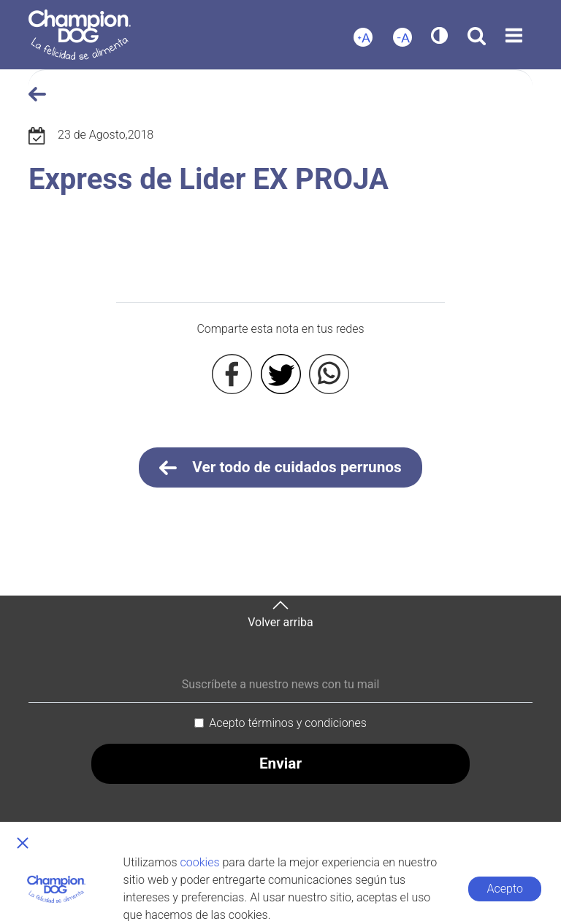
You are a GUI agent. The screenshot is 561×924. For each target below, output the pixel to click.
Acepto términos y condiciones (288, 723)
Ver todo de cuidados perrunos (280, 468)
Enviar (280, 763)
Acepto (505, 889)
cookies (200, 862)
